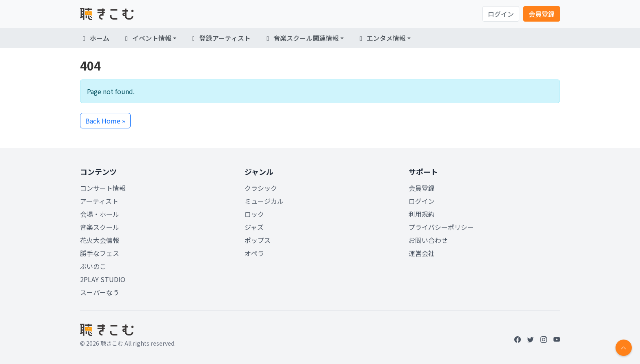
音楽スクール (100, 227)
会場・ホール (100, 214)
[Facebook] (518, 339)
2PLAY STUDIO (103, 279)
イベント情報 (147, 38)
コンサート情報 (103, 188)
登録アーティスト (220, 38)
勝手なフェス (100, 253)
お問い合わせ (428, 240)
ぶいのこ (93, 266)
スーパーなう (100, 292)
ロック (254, 214)
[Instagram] (544, 339)
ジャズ (254, 227)
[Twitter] (531, 339)
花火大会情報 (100, 240)
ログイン (501, 14)
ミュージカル (264, 201)
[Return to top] (624, 348)
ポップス (258, 240)
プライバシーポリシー (441, 227)
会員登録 (542, 14)
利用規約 (422, 214)
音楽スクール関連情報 (301, 38)
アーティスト (99, 201)
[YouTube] (557, 339)
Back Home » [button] (105, 121)
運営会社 (422, 253)
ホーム (95, 38)
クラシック (261, 188)
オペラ (254, 253)
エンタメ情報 (381, 38)
